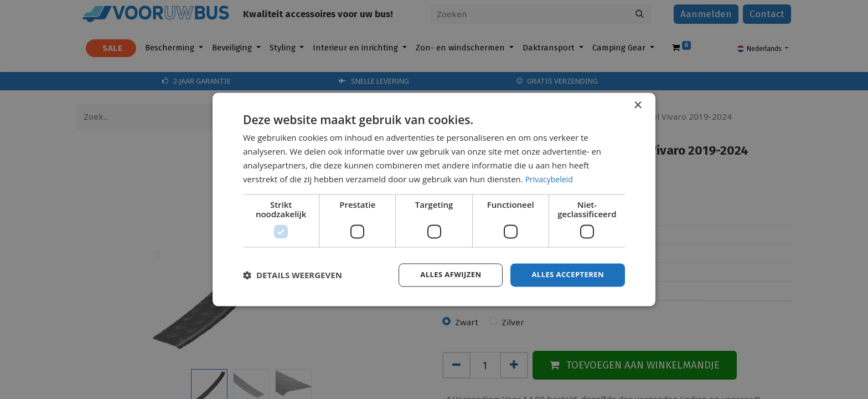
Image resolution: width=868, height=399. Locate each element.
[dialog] (434, 199)
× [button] (637, 105)
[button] (293, 275)
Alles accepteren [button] (565, 275)
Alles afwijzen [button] (444, 275)
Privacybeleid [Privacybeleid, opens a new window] (551, 178)
